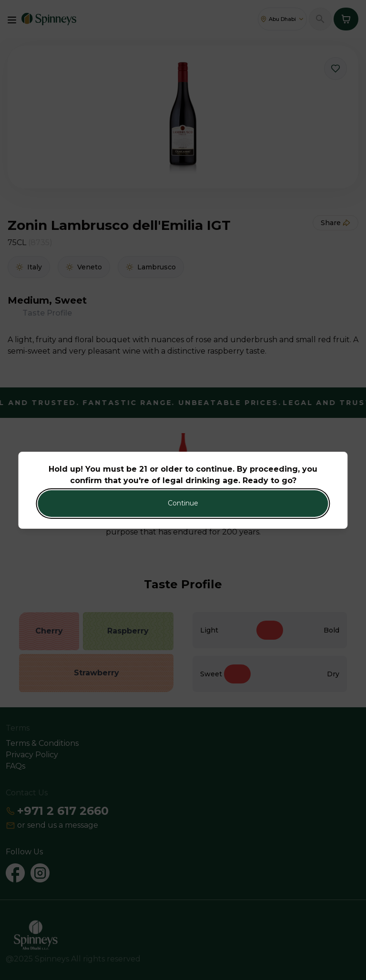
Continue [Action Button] (183, 503)
